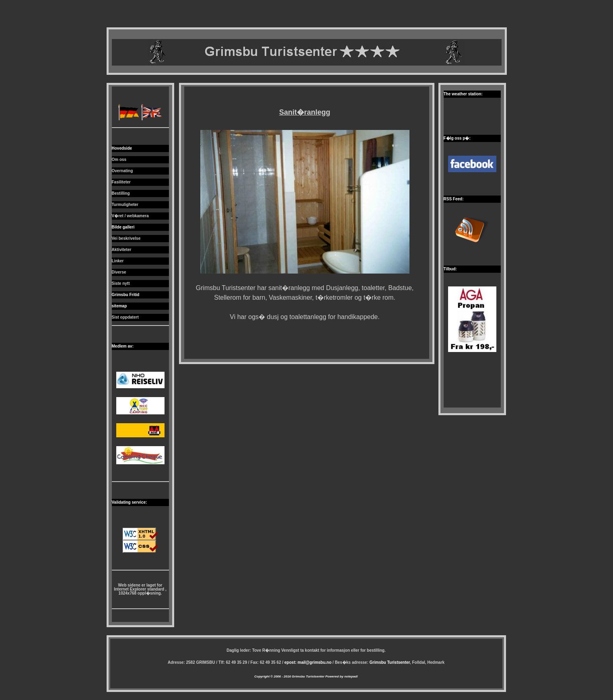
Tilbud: (450, 269)
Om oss (119, 160)
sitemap (119, 306)
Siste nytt (121, 283)
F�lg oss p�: (457, 138)
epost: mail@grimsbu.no (308, 662)
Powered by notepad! (341, 676)
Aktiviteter (122, 250)
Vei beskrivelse (126, 238)
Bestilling (121, 193)
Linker (118, 261)
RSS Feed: (454, 199)
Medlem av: (123, 346)
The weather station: (463, 94)
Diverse (119, 272)
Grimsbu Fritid (126, 295)
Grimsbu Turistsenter (390, 662)
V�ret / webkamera (130, 216)
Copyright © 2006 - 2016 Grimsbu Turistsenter (289, 676)
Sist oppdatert (125, 317)
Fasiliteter (121, 182)
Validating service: (130, 502)
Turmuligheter (125, 205)
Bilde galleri (123, 227)
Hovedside (122, 148)
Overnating (122, 171)
